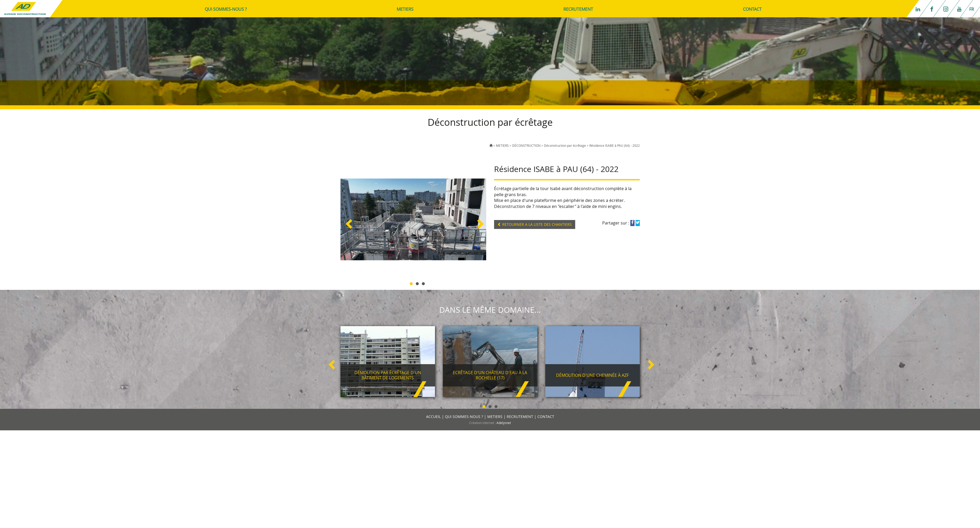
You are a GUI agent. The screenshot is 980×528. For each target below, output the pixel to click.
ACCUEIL (433, 417)
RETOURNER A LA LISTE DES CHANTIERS (535, 224)
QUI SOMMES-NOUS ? (226, 9)
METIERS (405, 9)
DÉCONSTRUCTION (526, 145)
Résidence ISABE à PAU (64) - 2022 (615, 145)
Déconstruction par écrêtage (565, 145)
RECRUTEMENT (578, 9)
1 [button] (411, 283)
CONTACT (752, 9)
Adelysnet (504, 423)
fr (972, 9)
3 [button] (423, 283)
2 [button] (417, 283)
